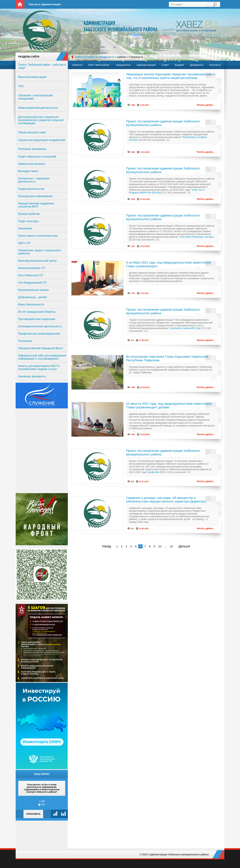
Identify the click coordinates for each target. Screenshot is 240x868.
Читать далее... (206, 105)
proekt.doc (154, 472)
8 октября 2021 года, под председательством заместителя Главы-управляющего (169, 264)
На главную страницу (20, 4)
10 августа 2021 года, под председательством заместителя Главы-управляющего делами (169, 406)
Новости (77, 65)
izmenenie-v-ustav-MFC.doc (185, 328)
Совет (165, 65)
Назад (107, 546)
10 (160, 546)
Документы (197, 65)
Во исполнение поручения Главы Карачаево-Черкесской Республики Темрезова (167, 358)
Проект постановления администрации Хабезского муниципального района (163, 123)
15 (171, 546)
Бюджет (179, 65)
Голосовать (33, 814)
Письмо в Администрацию (45, 4)
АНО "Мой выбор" (99, 65)
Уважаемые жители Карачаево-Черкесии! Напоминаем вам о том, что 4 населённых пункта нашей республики (171, 76)
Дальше (184, 546)
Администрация (146, 65)
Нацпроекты (123, 65)
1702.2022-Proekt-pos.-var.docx (196, 237)
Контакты (215, 65)
